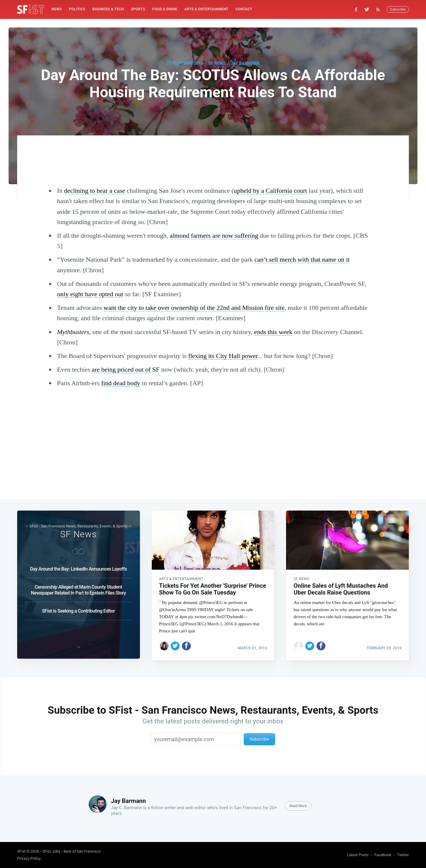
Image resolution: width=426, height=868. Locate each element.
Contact (244, 9)
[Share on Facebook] (186, 644)
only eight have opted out (90, 294)
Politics (77, 9)
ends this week (273, 332)
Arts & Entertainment (206, 9)
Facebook (383, 855)
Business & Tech (108, 9)
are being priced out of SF (126, 369)
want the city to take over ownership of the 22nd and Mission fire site (194, 308)
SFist (21, 851)
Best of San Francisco (82, 851)
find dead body (121, 383)
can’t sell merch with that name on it (302, 259)
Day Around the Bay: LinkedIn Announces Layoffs (78, 567)
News (57, 9)
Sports (138, 9)
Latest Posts (358, 855)
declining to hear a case (95, 191)
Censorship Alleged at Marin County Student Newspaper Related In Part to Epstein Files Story (78, 588)
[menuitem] (57, 9)
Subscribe (398, 9)
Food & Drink (165, 9)
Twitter (403, 855)
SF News (217, 63)
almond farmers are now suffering (214, 235)
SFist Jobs (51, 851)
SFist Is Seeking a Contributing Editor (78, 609)
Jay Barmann (245, 63)
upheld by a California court (270, 191)
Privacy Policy (29, 858)
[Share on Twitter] (175, 644)
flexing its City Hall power (223, 356)
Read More (298, 806)
